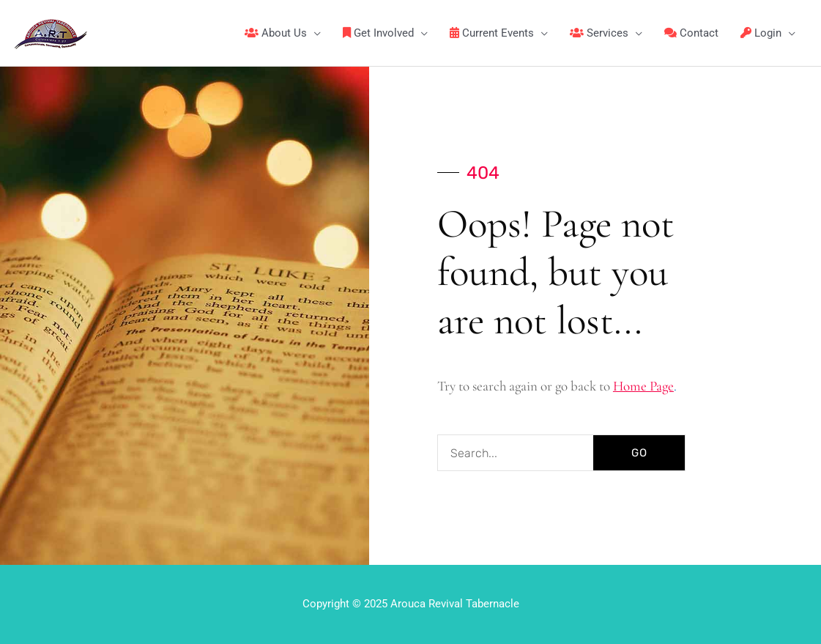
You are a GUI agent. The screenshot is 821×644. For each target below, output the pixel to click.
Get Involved (378, 33)
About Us (276, 33)
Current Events (492, 33)
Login (761, 33)
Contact (691, 33)
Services (599, 33)
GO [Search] (639, 453)
